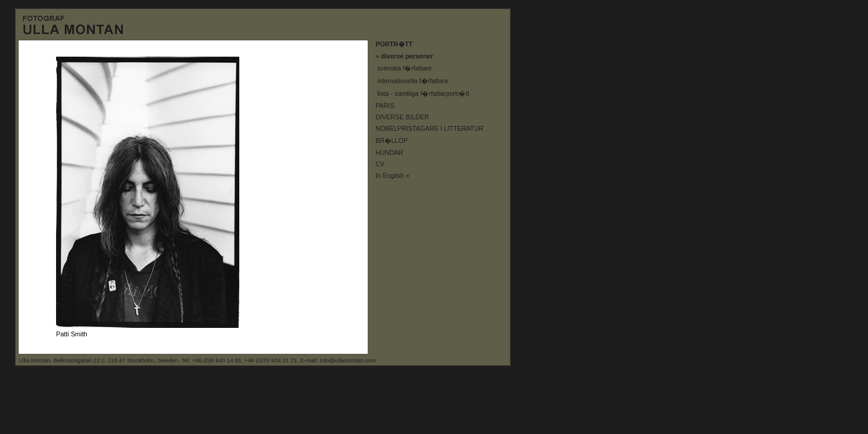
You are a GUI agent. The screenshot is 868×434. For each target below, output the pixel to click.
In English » (392, 175)
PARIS (385, 105)
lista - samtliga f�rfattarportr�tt (423, 93)
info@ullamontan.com (348, 360)
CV (380, 164)
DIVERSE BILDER (402, 117)
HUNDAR (389, 153)
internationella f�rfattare (413, 81)
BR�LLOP (392, 140)
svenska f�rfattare (404, 68)
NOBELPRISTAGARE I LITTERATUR (429, 128)
